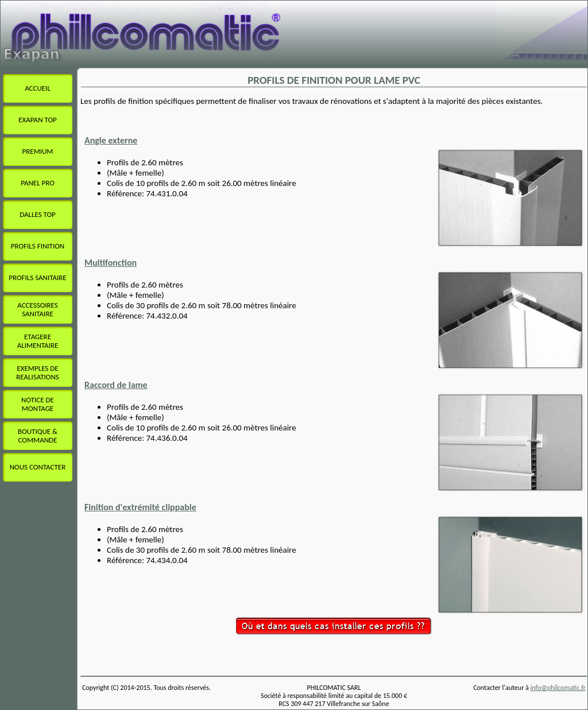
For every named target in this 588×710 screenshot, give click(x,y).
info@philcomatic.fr (558, 688)
